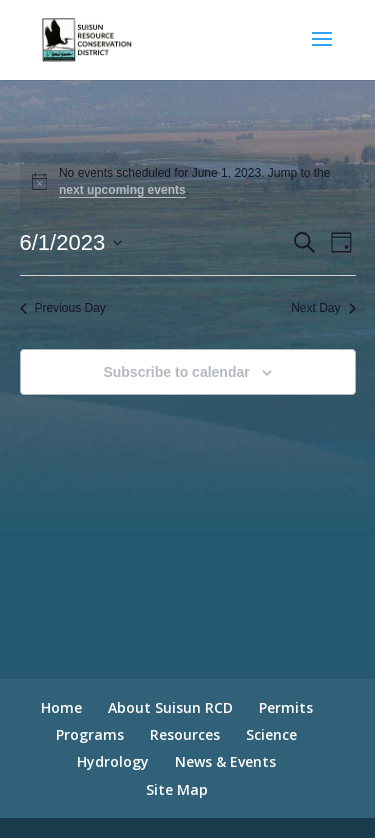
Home (61, 707)
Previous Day (63, 308)
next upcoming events (122, 190)
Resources (185, 734)
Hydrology (113, 761)
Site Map (177, 789)
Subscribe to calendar (176, 372)
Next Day (323, 308)
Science (271, 734)
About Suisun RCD (170, 707)
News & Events (225, 761)
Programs (90, 734)
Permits (286, 707)
